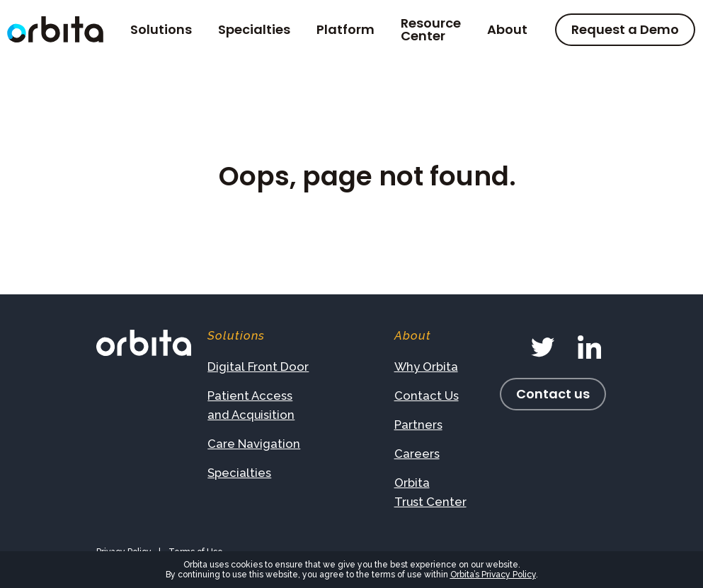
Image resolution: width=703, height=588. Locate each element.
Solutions (161, 30)
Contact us (553, 394)
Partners (418, 425)
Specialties (254, 30)
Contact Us (427, 396)
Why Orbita (426, 367)
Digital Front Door (258, 367)
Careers (417, 454)
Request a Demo (625, 29)
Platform (345, 30)
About (507, 30)
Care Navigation (254, 444)
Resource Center (431, 30)
